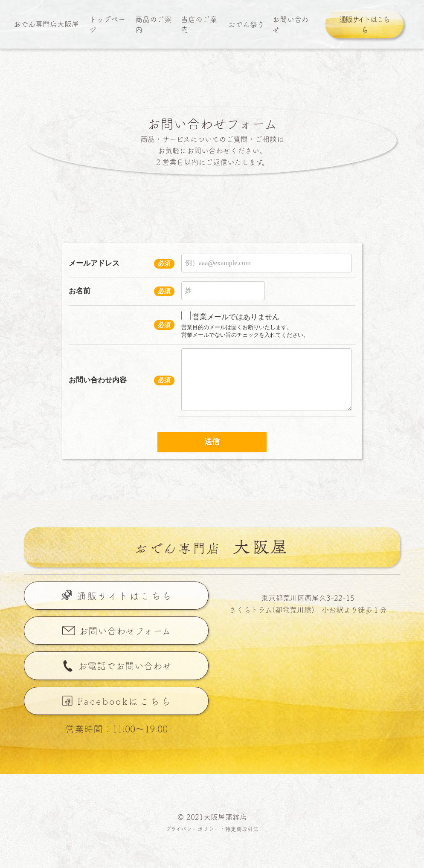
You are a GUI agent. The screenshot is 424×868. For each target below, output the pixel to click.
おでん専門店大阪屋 (46, 24)
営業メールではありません (230, 316)
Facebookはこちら (125, 701)
